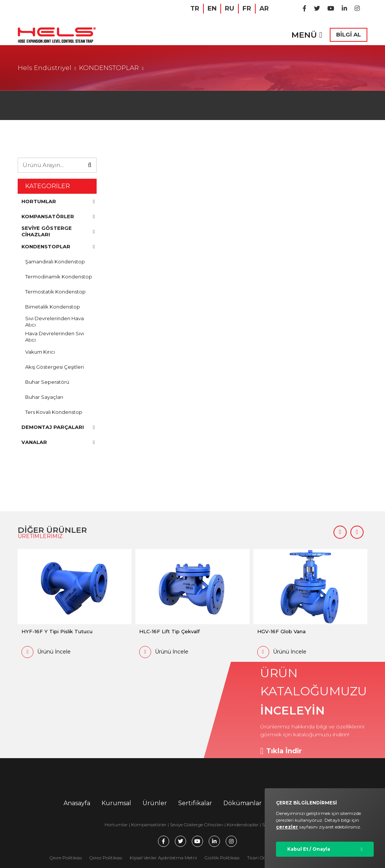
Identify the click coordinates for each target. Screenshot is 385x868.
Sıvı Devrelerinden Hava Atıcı (55, 322)
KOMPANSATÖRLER (58, 216)
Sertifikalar (195, 803)
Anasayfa (77, 803)
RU (230, 8)
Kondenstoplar (243, 825)
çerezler (287, 827)
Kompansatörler (149, 825)
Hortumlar (116, 825)
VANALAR (58, 442)
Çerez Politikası (106, 858)
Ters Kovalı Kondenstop (54, 412)
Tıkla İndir (281, 751)
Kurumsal (116, 803)
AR (264, 8)
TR (195, 8)
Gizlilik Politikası (222, 858)
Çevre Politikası (66, 858)
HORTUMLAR (58, 201)
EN (212, 8)
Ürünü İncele (46, 652)
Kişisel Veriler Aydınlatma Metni (163, 858)
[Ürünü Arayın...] (51, 165)
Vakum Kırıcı (40, 352)
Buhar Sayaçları (44, 397)
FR (247, 8)
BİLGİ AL (349, 34)
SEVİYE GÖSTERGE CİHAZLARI (58, 231)
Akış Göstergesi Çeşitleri (55, 367)
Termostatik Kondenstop (55, 292)
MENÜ (307, 35)
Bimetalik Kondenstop (53, 307)
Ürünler (155, 803)
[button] (340, 532)
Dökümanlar (243, 803)
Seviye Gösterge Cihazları (197, 825)
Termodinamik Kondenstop (59, 277)
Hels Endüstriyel (45, 68)
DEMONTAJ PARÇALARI (58, 427)
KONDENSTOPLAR (109, 68)
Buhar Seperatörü (47, 382)
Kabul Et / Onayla (309, 849)
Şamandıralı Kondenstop (55, 261)
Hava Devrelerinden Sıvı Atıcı (55, 337)
